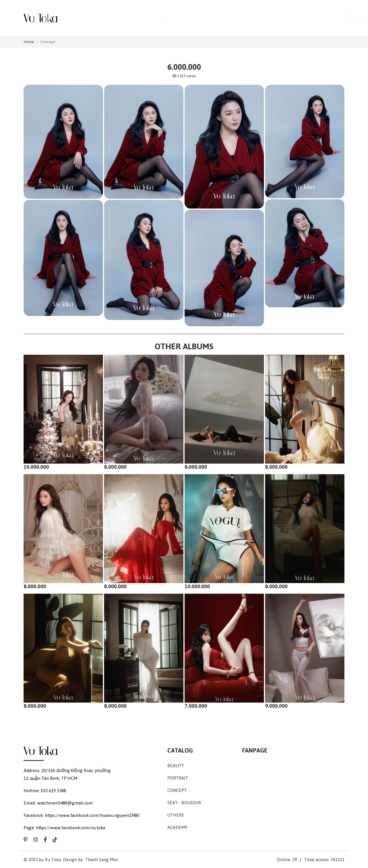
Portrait (178, 778)
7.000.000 (196, 706)
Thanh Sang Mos (102, 860)
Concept (48, 42)
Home (29, 42)
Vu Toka (53, 860)
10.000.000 (36, 467)
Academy (178, 827)
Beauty (176, 766)
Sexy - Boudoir (184, 803)
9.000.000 (276, 706)
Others (176, 815)
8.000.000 (115, 467)
